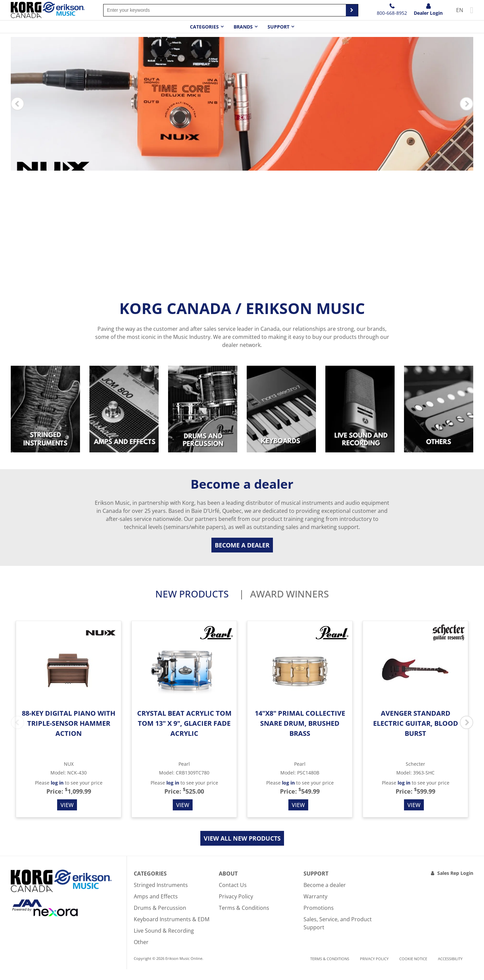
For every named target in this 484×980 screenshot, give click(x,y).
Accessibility (450, 970)
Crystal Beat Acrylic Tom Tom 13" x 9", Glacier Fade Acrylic (184, 734)
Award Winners (289, 606)
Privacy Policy (236, 907)
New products (192, 606)
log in (57, 793)
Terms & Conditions (244, 919)
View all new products (242, 849)
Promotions (319, 919)
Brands (243, 27)
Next (467, 109)
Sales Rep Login (455, 884)
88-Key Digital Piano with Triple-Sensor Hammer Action (69, 734)
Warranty (315, 907)
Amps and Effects (156, 907)
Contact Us (233, 896)
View (67, 816)
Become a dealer (242, 556)
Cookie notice (413, 970)
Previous (17, 109)
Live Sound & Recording (164, 941)
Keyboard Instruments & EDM (172, 930)
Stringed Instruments (161, 896)
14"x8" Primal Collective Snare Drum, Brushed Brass (300, 734)
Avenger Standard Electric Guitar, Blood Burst (416, 734)
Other (141, 953)
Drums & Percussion (160, 919)
